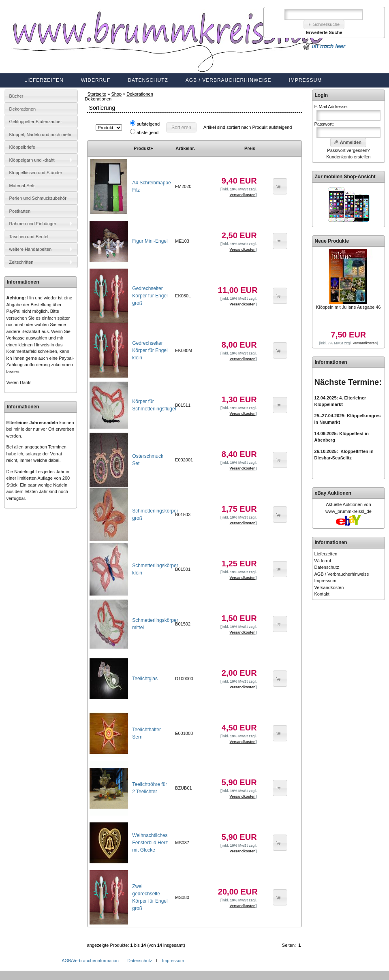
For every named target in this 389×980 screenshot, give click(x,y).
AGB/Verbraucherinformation (91, 961)
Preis (250, 148)
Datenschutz (148, 80)
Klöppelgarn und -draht (32, 160)
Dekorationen (140, 94)
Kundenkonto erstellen (348, 157)
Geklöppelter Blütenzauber (36, 122)
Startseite (97, 94)
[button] (324, 25)
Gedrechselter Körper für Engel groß (150, 296)
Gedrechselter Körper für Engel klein (150, 350)
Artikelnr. (185, 148)
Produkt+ (143, 148)
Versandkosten (329, 587)
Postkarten (20, 211)
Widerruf (96, 80)
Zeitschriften (21, 262)
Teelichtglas (145, 679)
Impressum (306, 80)
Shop (116, 94)
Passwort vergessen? (348, 150)
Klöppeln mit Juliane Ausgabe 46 (348, 307)
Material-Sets (22, 186)
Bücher (16, 96)
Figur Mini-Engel (150, 241)
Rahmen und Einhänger (33, 224)
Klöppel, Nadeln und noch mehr (41, 135)
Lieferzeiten (44, 80)
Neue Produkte (332, 241)
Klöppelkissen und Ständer (36, 173)
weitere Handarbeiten (31, 249)
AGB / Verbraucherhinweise (229, 80)
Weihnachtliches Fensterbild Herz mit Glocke (150, 843)
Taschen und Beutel (29, 237)
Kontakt (322, 594)
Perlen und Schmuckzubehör (38, 198)
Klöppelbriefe (22, 147)
